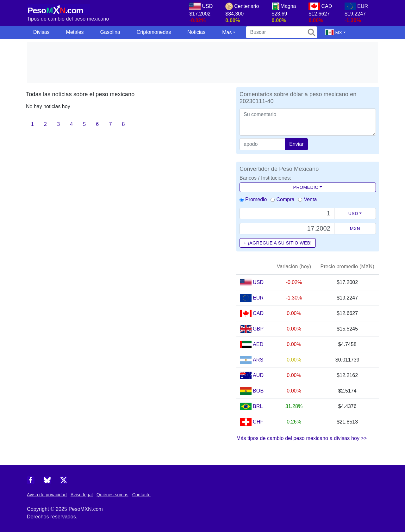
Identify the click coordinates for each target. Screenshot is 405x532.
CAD (258, 313)
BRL (258, 406)
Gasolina (110, 32)
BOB (258, 391)
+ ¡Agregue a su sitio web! (278, 243)
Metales (75, 32)
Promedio (306, 187)
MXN (355, 229)
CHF (258, 422)
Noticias (196, 32)
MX (334, 32)
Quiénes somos (112, 495)
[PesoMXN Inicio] (59, 9)
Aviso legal (82, 495)
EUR (258, 298)
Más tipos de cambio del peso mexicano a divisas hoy (302, 438)
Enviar (296, 144)
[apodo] (262, 144)
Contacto (141, 495)
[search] (282, 32)
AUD (258, 375)
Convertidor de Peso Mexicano (279, 169)
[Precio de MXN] (287, 229)
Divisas (41, 32)
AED (258, 344)
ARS (258, 360)
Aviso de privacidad (47, 495)
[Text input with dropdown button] (287, 213)
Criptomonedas (154, 32)
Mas (227, 32)
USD (353, 213)
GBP (258, 329)
